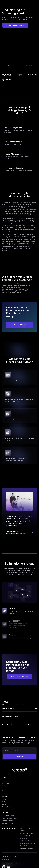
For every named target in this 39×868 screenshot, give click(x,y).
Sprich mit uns (22, 705)
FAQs (4, 788)
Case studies (6, 786)
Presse (4, 805)
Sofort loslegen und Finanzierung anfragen (19, 325)
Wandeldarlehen (25, 841)
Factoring (23, 831)
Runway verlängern (8, 816)
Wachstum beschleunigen (10, 818)
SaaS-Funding (24, 838)
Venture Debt (24, 846)
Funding (4, 781)
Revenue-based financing (28, 843)
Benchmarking (6, 783)
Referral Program (7, 807)
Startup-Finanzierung (27, 833)
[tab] (20, 612)
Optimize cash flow (8, 821)
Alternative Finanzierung (27, 828)
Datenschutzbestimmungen (10, 857)
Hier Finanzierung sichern (20, 676)
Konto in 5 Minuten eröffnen (15, 25)
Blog (3, 791)
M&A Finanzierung (8, 823)
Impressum (5, 860)
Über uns (5, 800)
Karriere (4, 802)
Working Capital (25, 836)
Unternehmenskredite (26, 848)
